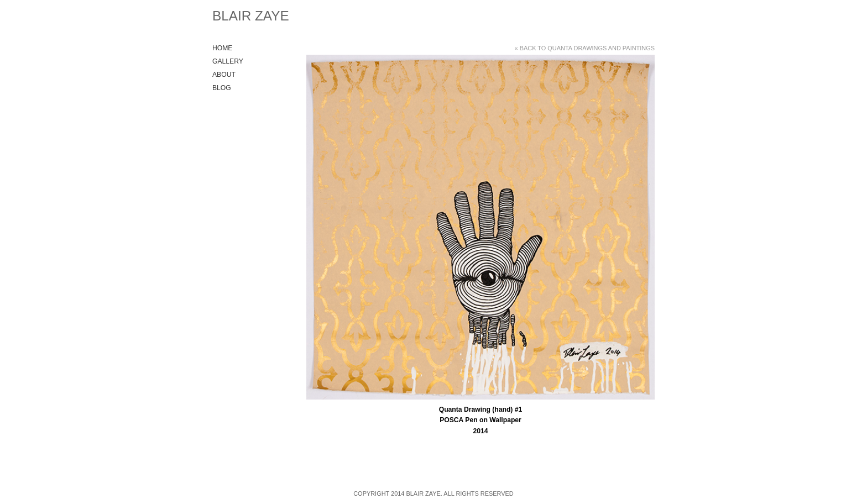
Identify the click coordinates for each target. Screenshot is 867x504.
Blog (222, 88)
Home (222, 48)
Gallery (228, 61)
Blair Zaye (251, 16)
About (224, 75)
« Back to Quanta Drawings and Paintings (585, 48)
